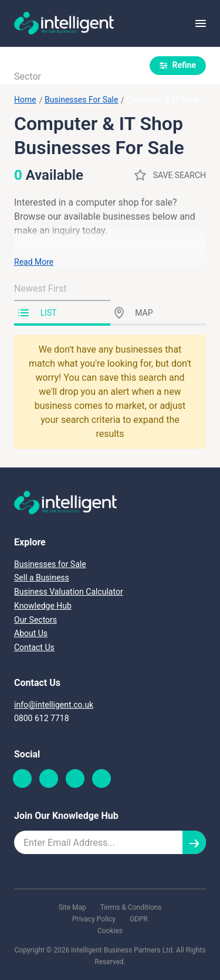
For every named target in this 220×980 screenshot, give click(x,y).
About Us (31, 633)
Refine (178, 65)
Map (134, 313)
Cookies (110, 931)
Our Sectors (35, 620)
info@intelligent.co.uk (54, 705)
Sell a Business (42, 578)
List (38, 313)
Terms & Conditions (131, 907)
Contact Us (34, 647)
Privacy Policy (94, 919)
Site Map (72, 907)
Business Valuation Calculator (69, 592)
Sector (28, 76)
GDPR (139, 919)
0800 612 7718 (42, 718)
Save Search (170, 175)
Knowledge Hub (43, 606)
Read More (34, 262)
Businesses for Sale (50, 564)
